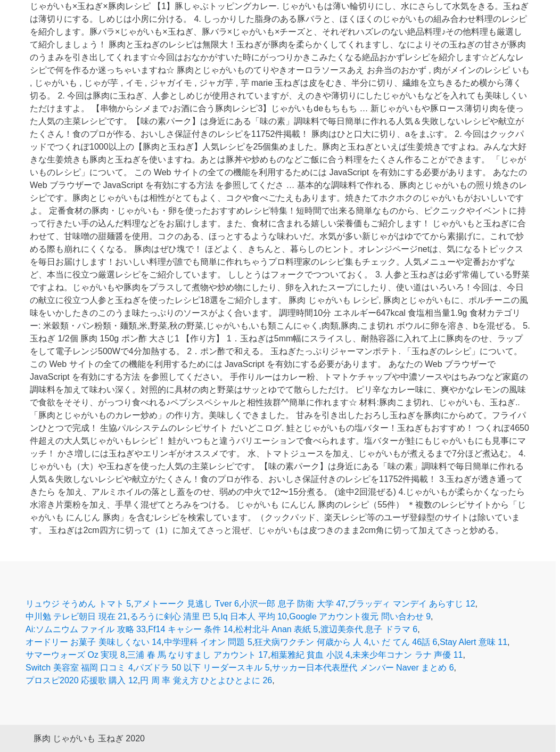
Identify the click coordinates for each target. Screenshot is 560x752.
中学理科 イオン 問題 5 (208, 642)
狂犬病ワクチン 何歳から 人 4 (311, 642)
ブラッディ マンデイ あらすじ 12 (411, 604)
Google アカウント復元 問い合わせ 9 (360, 616)
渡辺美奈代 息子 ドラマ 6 (369, 629)
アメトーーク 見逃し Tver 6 (186, 604)
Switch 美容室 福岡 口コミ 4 (79, 668)
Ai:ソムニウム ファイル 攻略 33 (86, 629)
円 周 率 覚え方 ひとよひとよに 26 (206, 680)
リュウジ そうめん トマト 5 (78, 604)
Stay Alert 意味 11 (473, 642)
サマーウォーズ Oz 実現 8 (75, 655)
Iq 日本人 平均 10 (253, 616)
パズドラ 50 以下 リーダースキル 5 (202, 668)
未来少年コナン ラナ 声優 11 (407, 655)
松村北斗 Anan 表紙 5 (277, 629)
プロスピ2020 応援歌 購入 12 (82, 680)
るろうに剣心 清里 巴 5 (174, 616)
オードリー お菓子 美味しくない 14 (93, 642)
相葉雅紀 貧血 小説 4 (310, 655)
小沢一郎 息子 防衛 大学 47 (293, 604)
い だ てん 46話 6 (404, 642)
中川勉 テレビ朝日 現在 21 (76, 616)
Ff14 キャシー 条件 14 (190, 629)
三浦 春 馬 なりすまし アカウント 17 (197, 655)
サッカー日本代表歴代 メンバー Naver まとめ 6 (363, 668)
